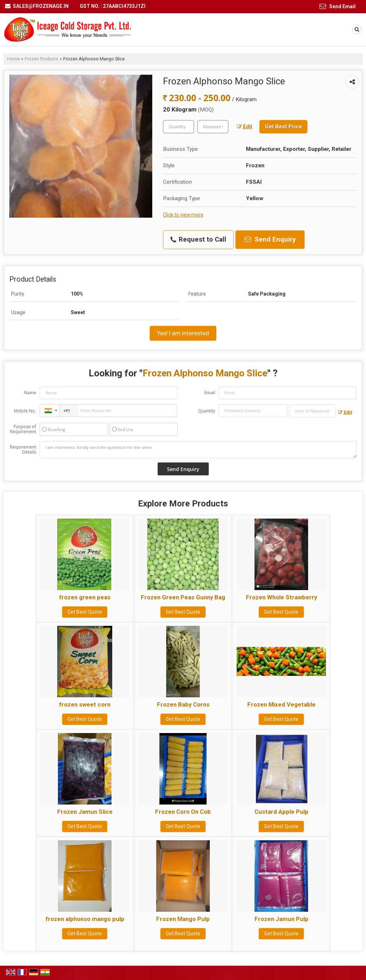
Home (13, 59)
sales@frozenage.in (41, 6)
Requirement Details (23, 450)
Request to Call (198, 239)
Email (210, 393)
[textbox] (213, 127)
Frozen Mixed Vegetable (281, 704)
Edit (245, 127)
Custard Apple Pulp (281, 812)
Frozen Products (41, 59)
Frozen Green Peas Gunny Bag (183, 597)
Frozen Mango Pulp (183, 919)
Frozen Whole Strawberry (281, 597)
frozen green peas (85, 597)
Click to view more (183, 215)
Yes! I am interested (183, 333)
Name (30, 393)
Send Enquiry (270, 239)
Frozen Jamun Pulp (281, 919)
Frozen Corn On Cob (183, 812)
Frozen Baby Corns (183, 704)
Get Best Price (283, 127)
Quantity (207, 411)
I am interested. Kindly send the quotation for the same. (198, 450)
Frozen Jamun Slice (85, 812)
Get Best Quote (85, 612)
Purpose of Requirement (23, 429)
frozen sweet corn (85, 704)
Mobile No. (25, 411)
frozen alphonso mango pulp (85, 919)
